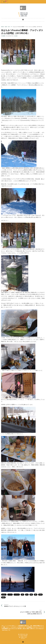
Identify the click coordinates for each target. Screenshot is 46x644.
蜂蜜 (36, 595)
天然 (22, 595)
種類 (31, 595)
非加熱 (40, 595)
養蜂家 (3, 597)
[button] (23, 19)
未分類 (16, 36)
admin (4, 36)
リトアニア (17, 595)
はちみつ (4, 595)
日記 (27, 595)
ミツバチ (10, 595)
